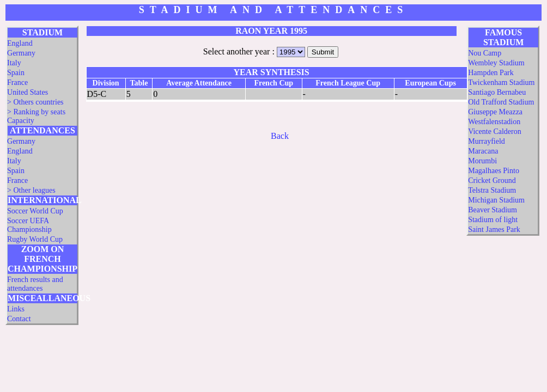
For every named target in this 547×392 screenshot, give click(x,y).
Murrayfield (487, 141)
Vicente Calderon (495, 131)
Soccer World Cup (35, 211)
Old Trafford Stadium (501, 102)
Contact (19, 319)
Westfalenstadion (494, 122)
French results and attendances (35, 284)
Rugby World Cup (35, 239)
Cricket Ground (492, 180)
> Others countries (35, 102)
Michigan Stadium (496, 200)
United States (28, 92)
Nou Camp (485, 53)
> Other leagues (31, 190)
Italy (14, 63)
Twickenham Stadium (501, 82)
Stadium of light (493, 220)
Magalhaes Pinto (494, 171)
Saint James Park (494, 229)
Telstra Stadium (492, 190)
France (17, 82)
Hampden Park (491, 73)
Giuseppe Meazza (495, 112)
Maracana (483, 151)
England (20, 43)
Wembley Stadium (496, 63)
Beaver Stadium (493, 210)
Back (280, 136)
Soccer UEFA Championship (29, 225)
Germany (21, 53)
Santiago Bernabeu (497, 92)
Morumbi (482, 161)
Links (16, 309)
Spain (16, 73)
